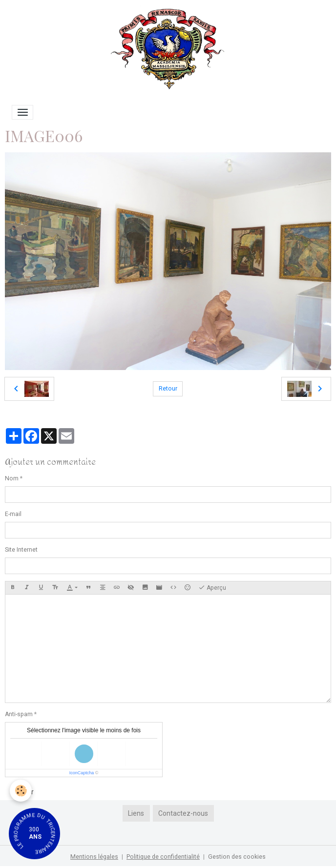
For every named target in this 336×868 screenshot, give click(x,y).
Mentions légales (94, 857)
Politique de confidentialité (163, 857)
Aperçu (212, 588)
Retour (168, 389)
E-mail (13, 514)
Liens (136, 813)
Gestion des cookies (237, 857)
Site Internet (21, 550)
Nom (12, 478)
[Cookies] (21, 791)
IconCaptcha (82, 773)
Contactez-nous (183, 813)
